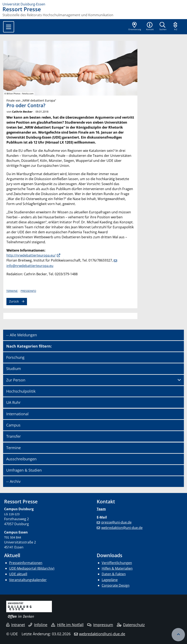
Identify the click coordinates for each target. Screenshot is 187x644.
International (17, 414)
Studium (14, 369)
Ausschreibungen (21, 459)
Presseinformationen (26, 563)
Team (101, 509)
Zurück (14, 301)
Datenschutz (131, 625)
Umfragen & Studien (24, 470)
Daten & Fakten (114, 574)
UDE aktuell (18, 574)
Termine (12, 291)
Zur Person (16, 380)
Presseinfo (28, 291)
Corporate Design (116, 585)
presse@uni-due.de (116, 522)
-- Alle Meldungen (22, 335)
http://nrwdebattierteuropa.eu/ (31, 255)
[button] (150, 27)
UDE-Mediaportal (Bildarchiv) (32, 568)
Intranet (16, 625)
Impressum (100, 625)
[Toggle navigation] (9, 27)
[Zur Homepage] (93, 4)
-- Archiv (13, 481)
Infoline (38, 625)
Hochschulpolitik (21, 391)
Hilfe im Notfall (67, 625)
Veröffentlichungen (117, 563)
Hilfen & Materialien (117, 568)
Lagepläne (110, 580)
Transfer (13, 436)
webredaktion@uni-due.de (122, 528)
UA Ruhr (13, 402)
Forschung (15, 357)
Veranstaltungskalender (28, 580)
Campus (13, 425)
